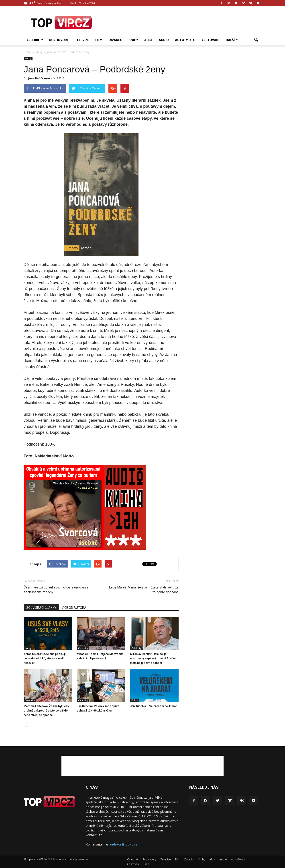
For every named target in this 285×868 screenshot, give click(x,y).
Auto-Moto (185, 40)
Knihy (133, 40)
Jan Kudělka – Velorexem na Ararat (153, 706)
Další (232, 40)
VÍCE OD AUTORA (74, 608)
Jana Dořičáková (39, 78)
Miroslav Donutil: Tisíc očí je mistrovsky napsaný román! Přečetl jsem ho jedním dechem (153, 658)
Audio (164, 40)
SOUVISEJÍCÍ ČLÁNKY (41, 608)
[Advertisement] (180, 23)
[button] (256, 40)
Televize (82, 40)
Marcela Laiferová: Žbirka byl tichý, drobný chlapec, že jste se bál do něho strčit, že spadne (46, 711)
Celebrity (35, 40)
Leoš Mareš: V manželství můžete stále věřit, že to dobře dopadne (144, 590)
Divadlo (116, 40)
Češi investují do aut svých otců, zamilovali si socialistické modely (56, 590)
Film (99, 40)
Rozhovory (59, 40)
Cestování (211, 40)
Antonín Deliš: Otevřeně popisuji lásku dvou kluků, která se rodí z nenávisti (45, 658)
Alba (148, 40)
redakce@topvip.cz (124, 844)
